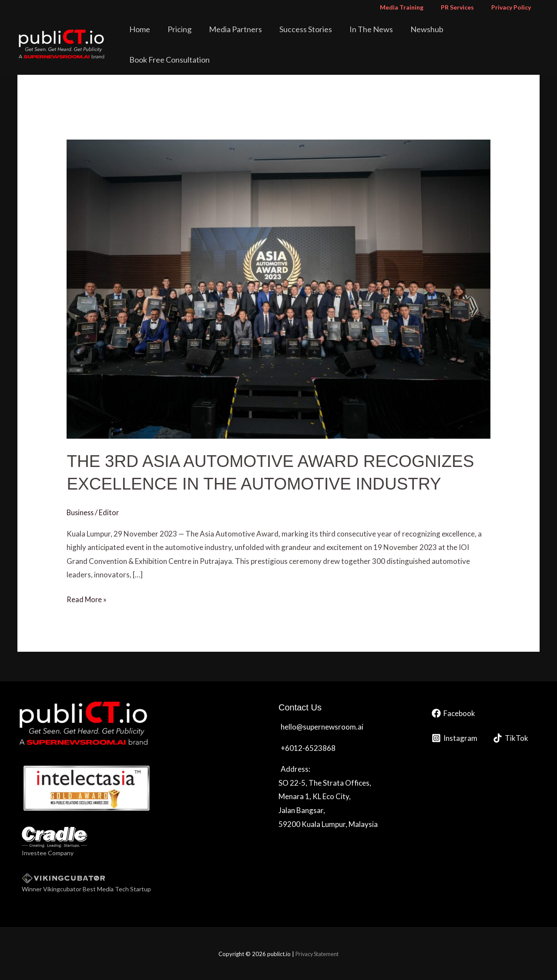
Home (170, 37)
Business (81, 512)
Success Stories (318, 37)
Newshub (427, 37)
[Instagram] (455, 738)
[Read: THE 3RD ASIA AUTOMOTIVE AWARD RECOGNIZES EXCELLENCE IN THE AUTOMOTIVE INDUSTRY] (278, 288)
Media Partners (254, 37)
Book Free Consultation (495, 37)
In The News (377, 37)
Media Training (415, 7)
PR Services (465, 7)
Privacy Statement (317, 953)
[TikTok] (511, 738)
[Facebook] (453, 713)
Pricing (204, 37)
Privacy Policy (514, 7)
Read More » (87, 598)
